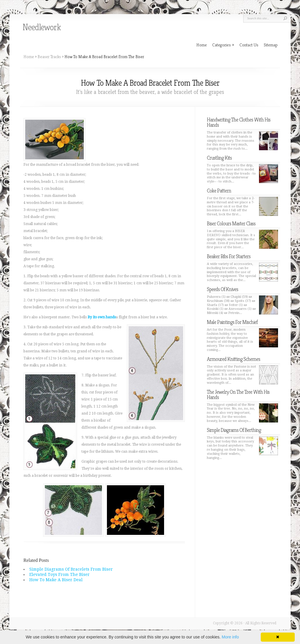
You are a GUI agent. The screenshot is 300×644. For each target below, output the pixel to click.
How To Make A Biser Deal (56, 580)
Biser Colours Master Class (231, 223)
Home (29, 57)
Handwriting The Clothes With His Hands (239, 122)
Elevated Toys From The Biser (59, 574)
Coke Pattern (219, 191)
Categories (223, 45)
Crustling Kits (219, 158)
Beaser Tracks (49, 57)
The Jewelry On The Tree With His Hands (238, 394)
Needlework (42, 27)
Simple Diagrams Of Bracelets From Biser (71, 569)
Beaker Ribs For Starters (229, 256)
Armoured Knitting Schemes (233, 359)
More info (230, 637)
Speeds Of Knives (223, 289)
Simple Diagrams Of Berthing (234, 430)
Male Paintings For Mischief (232, 322)
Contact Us (249, 45)
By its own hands (102, 317)
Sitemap (271, 45)
